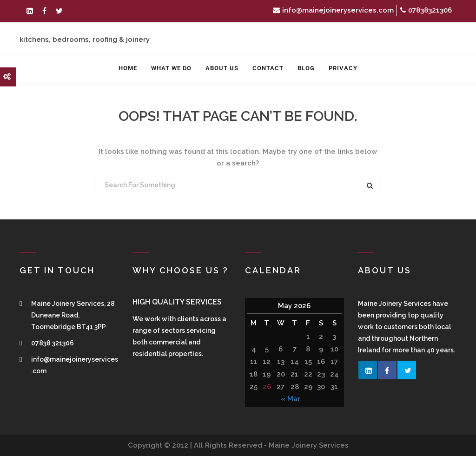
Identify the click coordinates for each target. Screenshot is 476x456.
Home (128, 68)
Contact (268, 68)
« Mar (291, 399)
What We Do (171, 68)
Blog (306, 68)
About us (222, 68)
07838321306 (426, 10)
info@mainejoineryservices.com (333, 10)
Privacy (343, 68)
